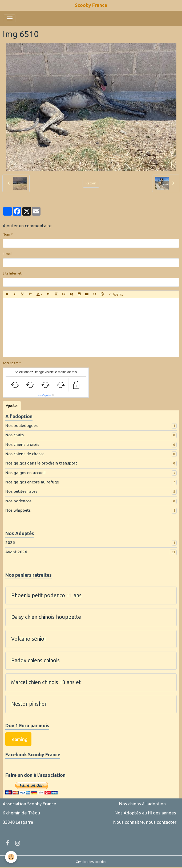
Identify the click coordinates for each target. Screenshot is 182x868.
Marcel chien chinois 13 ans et (46, 682)
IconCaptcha (45, 395)
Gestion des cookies (91, 862)
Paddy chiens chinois (35, 660)
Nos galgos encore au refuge (32, 482)
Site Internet (12, 273)
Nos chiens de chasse (25, 454)
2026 (10, 542)
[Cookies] (11, 857)
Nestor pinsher (29, 704)
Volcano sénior (29, 639)
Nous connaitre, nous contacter (145, 822)
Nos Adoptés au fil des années (145, 813)
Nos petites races (21, 491)
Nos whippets (18, 510)
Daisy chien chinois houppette (46, 617)
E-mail (7, 254)
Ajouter (12, 406)
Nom (6, 234)
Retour (91, 183)
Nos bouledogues (21, 425)
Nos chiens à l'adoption (142, 804)
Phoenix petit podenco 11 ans (46, 595)
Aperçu (116, 294)
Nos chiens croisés (22, 444)
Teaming (18, 739)
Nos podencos (18, 501)
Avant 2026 (16, 552)
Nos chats (15, 435)
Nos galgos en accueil (25, 473)
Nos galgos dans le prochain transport (41, 463)
